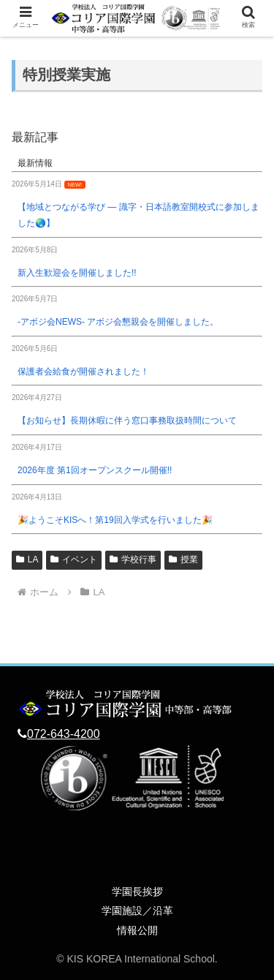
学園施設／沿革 (137, 911)
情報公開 (137, 930)
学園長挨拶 (137, 892)
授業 (183, 559)
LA (27, 559)
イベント (74, 559)
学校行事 (133, 559)
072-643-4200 (64, 734)
